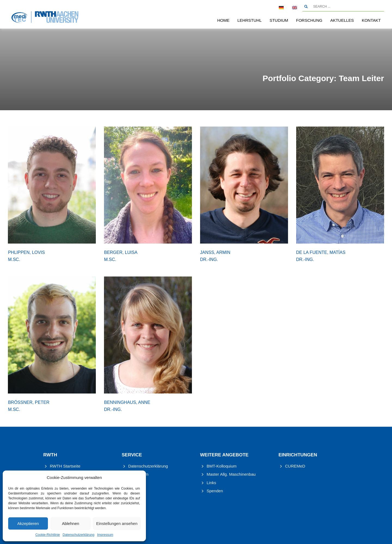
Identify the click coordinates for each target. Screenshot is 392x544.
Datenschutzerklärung (79, 535)
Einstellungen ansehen (117, 523)
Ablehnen (70, 523)
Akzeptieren (28, 523)
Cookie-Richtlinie (48, 535)
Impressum (105, 535)
